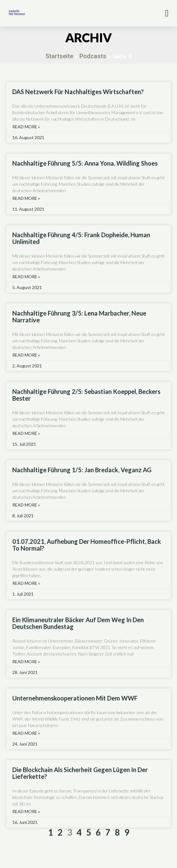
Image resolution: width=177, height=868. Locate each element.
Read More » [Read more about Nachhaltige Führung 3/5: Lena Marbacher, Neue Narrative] (26, 355)
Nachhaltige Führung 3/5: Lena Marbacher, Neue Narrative (79, 316)
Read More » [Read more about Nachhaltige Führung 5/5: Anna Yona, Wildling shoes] (26, 198)
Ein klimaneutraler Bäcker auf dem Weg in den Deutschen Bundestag (78, 623)
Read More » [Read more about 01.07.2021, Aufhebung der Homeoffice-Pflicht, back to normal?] (26, 583)
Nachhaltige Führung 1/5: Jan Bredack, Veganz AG (82, 470)
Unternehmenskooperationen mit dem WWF (75, 698)
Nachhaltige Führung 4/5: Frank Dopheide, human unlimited (81, 238)
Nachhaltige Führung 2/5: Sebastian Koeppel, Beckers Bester (86, 395)
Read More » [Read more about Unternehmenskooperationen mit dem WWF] (26, 733)
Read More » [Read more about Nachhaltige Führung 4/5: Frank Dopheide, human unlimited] (26, 277)
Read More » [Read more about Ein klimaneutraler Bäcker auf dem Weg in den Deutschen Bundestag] (26, 662)
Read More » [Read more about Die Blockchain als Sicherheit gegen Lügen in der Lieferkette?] (26, 812)
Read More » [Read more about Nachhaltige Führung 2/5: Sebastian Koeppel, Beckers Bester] (26, 433)
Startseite (59, 56)
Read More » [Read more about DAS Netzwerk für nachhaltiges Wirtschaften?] (26, 127)
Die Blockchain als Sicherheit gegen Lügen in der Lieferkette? (80, 773)
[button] (167, 13)
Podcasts (93, 56)
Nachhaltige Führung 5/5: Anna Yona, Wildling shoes (85, 163)
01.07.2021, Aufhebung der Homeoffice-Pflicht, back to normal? (87, 545)
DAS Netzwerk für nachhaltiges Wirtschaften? (78, 92)
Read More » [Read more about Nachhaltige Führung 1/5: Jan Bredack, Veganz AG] (26, 505)
